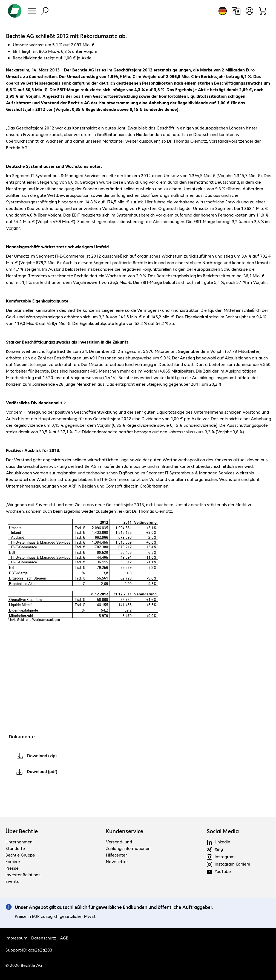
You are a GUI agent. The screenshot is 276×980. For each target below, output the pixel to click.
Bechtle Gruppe (20, 855)
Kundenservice (125, 831)
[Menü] (32, 11)
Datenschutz (44, 938)
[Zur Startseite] (15, 11)
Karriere (13, 861)
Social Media (223, 831)
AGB (64, 938)
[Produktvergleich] (236, 11)
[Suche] (45, 11)
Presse (12, 868)
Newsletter (117, 861)
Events (12, 881)
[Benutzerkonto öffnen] (249, 11)
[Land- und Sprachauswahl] (223, 11)
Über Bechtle (22, 831)
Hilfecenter (116, 855)
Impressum (16, 938)
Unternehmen (19, 842)
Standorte (15, 848)
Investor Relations (23, 874)
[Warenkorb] (263, 11)
